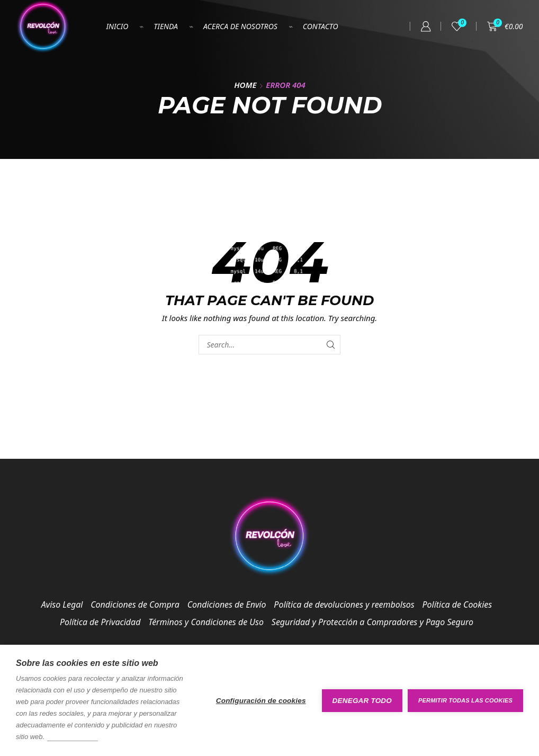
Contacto (321, 26)
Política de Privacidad (100, 622)
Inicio (118, 26)
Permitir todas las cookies (465, 700)
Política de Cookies (457, 604)
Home (245, 85)
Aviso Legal (62, 604)
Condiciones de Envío (227, 604)
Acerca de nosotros (240, 26)
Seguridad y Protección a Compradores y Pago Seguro (372, 622)
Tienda (166, 26)
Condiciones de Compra (135, 604)
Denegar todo (362, 701)
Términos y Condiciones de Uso (206, 622)
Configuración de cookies (261, 701)
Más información (72, 737)
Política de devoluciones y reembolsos (344, 604)
